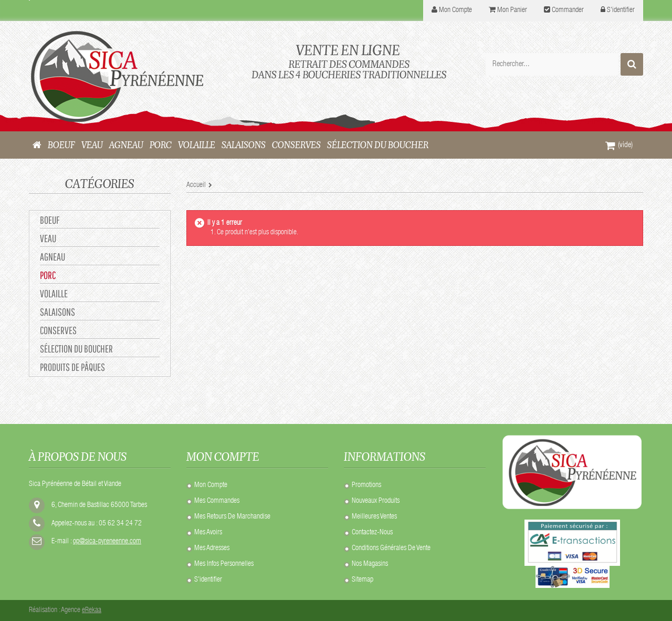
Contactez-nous (372, 533)
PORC (48, 275)
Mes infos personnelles (224, 564)
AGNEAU (52, 257)
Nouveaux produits (376, 501)
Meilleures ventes (374, 517)
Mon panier (512, 11)
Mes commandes (217, 501)
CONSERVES (58, 330)
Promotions (366, 485)
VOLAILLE (54, 293)
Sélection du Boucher (76, 349)
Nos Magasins (370, 564)
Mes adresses (212, 548)
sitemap (363, 580)
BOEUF (50, 220)
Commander (568, 11)
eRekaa (92, 610)
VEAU (48, 238)
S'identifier (621, 11)
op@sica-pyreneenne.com (107, 542)
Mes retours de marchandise (232, 517)
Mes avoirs (208, 533)
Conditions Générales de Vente (391, 548)
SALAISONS (57, 312)
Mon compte (211, 485)
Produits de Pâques (72, 367)
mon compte (455, 11)
